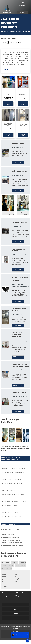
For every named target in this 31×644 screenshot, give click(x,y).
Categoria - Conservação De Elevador (11, 529)
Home (23, 2)
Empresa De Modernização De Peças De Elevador (5, 42)
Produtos (23, 12)
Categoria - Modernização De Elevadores (12, 546)
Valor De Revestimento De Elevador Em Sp (13, 509)
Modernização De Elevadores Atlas (12, 465)
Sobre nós (15, 609)
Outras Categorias (8, 524)
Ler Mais (6, 70)
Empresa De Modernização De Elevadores (13, 472)
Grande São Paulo (21, 565)
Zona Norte (14, 562)
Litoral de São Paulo (7, 568)
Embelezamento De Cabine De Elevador (12, 476)
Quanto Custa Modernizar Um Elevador (13, 494)
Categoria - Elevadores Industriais (11, 540)
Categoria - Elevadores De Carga (10, 537)
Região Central (5, 562)
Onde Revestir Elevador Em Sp (10, 487)
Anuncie (23, 9)
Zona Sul (4, 565)
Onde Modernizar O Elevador (10, 498)
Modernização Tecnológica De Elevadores (14, 502)
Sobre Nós (23, 6)
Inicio (16, 605)
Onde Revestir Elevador (8, 491)
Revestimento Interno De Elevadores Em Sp (14, 469)
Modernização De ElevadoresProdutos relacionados (11, 458)
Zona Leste (11, 565)
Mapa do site (15, 618)
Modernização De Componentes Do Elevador (19, 42)
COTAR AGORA (8, 104)
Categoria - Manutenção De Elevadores (12, 543)
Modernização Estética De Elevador (12, 483)
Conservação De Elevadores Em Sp (12, 42)
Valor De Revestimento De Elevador (12, 516)
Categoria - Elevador (7, 532)
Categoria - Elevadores (8, 535)
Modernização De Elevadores (10, 505)
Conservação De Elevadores (10, 513)
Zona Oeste (23, 562)
